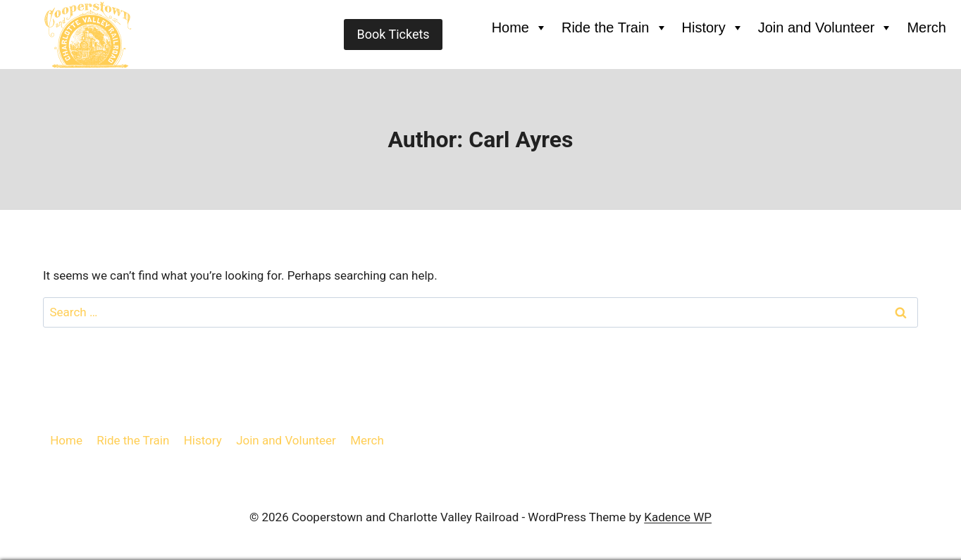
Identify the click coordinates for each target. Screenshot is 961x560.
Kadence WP (678, 517)
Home (520, 27)
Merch (926, 27)
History (713, 27)
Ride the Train (615, 27)
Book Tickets (393, 34)
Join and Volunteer (826, 27)
